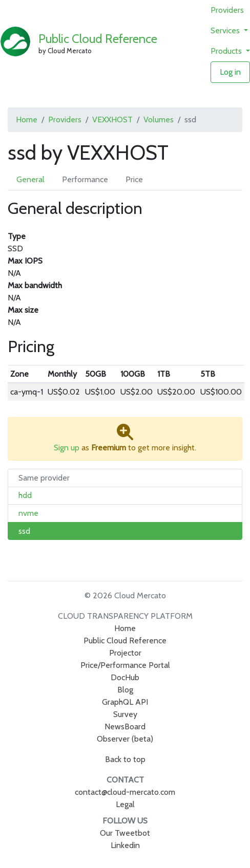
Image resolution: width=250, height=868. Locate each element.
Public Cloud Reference (98, 39)
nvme (28, 513)
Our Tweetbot (125, 833)
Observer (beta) (125, 739)
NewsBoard (125, 726)
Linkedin (125, 845)
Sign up (67, 448)
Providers (227, 10)
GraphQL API (125, 702)
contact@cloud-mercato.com (125, 792)
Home (27, 120)
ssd (24, 531)
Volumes (159, 120)
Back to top (125, 759)
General (30, 179)
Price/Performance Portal (125, 665)
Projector (125, 653)
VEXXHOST (112, 120)
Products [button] (227, 51)
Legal (125, 804)
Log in (230, 72)
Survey (125, 714)
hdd (25, 495)
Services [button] (226, 30)
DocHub (125, 677)
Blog (125, 690)
